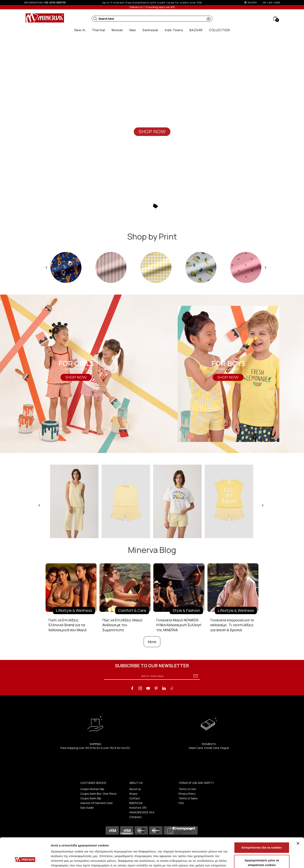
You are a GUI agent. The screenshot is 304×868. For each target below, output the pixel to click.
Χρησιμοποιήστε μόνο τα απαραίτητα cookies (262, 837)
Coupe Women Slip (92, 789)
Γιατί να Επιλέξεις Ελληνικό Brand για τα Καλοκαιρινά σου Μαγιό (68, 625)
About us (135, 789)
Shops (133, 794)
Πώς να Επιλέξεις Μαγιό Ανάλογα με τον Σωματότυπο (122, 625)
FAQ (181, 803)
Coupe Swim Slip (91, 798)
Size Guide (87, 808)
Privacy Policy (187, 794)
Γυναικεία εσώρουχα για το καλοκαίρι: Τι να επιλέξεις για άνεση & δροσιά (232, 625)
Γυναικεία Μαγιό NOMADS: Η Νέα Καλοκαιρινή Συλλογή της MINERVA (179, 625)
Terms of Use (187, 789)
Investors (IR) (138, 808)
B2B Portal (136, 803)
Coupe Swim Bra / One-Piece (98, 794)
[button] (95, 19)
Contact (135, 798)
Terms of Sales (188, 798)
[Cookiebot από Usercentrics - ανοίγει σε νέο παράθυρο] (25, 860)
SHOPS (252, 3)
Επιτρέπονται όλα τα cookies (262, 822)
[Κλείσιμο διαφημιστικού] (298, 818)
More (152, 642)
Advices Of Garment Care (96, 803)
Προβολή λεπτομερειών (230, 860)
